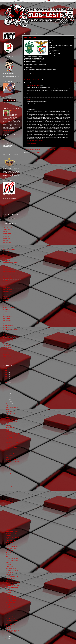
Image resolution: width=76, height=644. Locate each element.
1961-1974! (9, 564)
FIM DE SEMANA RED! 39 (12, 576)
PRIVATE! (8, 410)
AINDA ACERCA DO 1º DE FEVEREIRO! (12, 616)
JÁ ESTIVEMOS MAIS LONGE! (13, 433)
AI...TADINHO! (9, 542)
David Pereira (7, 260)
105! (7, 406)
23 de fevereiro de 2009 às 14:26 (35, 105)
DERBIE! (8, 471)
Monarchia (6, 293)
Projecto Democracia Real (9, 326)
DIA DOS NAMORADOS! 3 (12, 533)
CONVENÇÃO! (9, 572)
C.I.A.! (7, 506)
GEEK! (8, 431)
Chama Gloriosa (7, 251)
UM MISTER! (9, 497)
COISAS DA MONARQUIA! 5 (13, 481)
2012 (6, 376)
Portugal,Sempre (7, 324)
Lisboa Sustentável (8, 289)
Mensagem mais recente (32, 150)
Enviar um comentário (31, 144)
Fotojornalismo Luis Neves (9, 277)
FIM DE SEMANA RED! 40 (12, 516)
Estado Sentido (7, 266)
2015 (6, 370)
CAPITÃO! (8, 580)
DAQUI (33, 74)
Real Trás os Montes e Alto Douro (11, 329)
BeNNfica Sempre (8, 237)
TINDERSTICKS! (10, 489)
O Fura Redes (7, 309)
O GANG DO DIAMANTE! (12, 531)
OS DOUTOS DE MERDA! (12, 558)
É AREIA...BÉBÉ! (10, 510)
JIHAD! (8, 622)
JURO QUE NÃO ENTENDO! (13, 501)
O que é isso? (7, 313)
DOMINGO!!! (9, 526)
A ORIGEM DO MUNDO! (12, 427)
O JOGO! (8, 495)
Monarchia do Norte (8, 295)
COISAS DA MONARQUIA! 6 (13, 421)
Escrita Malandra (7, 264)
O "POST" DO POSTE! (11, 591)
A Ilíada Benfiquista (8, 228)
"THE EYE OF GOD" (11, 414)
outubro (8, 388)
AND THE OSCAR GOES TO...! (13, 450)
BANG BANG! (9, 475)
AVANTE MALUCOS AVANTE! (13, 585)
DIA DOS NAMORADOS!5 (12, 518)
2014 (6, 372)
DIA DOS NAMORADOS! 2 (12, 540)
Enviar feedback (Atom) (35, 153)
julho (7, 394)
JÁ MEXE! (8, 593)
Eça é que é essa (7, 269)
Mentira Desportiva (8, 291)
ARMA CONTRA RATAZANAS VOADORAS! (13, 610)
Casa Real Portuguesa (9, 246)
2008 (6, 636)
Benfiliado (6, 240)
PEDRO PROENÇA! (11, 578)
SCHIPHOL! (9, 425)
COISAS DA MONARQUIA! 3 (13, 524)
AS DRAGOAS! (10, 605)
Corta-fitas (6, 257)
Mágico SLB (6, 298)
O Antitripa (6, 306)
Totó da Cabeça (7, 347)
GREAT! (8, 479)
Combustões (6, 253)
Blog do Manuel (7, 244)
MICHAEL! (8, 535)
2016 (6, 368)
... (6, 452)
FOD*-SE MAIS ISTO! (11, 597)
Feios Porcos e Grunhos (9, 273)
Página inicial (50, 150)
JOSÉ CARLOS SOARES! (12, 620)
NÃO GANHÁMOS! (31, 38)
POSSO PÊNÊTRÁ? (11, 603)
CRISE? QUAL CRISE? (11, 435)
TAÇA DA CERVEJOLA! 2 (12, 599)
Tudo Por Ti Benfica (8, 349)
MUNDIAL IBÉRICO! (11, 613)
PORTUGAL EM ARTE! (11, 448)
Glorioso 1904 (7, 284)
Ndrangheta (6, 300)
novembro (9, 386)
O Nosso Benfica (7, 311)
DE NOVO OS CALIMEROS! (13, 570)
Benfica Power (7, 239)
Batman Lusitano (7, 235)
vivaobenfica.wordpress (9, 362)
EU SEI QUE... (9, 412)
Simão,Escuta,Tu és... (8, 338)
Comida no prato (7, 255)
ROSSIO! (8, 429)
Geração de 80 (7, 282)
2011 (6, 378)
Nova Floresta (7, 302)
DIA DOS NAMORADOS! (12, 548)
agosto (8, 392)
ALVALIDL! (8, 477)
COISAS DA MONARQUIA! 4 (13, 499)
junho (8, 396)
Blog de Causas (7, 242)
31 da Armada (7, 226)
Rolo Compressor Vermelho (10, 337)
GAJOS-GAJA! (9, 441)
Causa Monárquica (8, 248)
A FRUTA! (8, 491)
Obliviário (6, 315)
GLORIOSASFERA (8, 280)
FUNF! (8, 418)
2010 (6, 380)
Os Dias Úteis (7, 318)
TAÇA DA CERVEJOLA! (11, 601)
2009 (6, 382)
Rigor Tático (6, 333)
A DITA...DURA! (10, 562)
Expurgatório (6, 268)
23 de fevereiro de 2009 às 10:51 (35, 95)
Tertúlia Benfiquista (8, 344)
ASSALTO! (8, 574)
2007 (6, 639)
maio (7, 398)
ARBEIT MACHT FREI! (11, 469)
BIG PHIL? (8, 554)
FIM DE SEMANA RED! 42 (12, 408)
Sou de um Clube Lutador (34, 86)
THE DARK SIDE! (10, 566)
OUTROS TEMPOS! (11, 618)
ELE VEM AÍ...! (9, 487)
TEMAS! (8, 522)
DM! (7, 424)
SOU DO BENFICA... (11, 456)
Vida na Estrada (7, 353)
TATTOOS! (8, 512)
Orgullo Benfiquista (8, 317)
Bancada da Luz (7, 233)
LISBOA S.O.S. (7, 288)
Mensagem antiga (67, 150)
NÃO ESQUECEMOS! (11, 624)
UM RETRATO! (9, 550)
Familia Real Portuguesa (9, 271)
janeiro (8, 634)
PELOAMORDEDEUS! (11, 483)
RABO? (8, 556)
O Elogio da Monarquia (9, 308)
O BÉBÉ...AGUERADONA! (12, 467)
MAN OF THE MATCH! (11, 568)
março (8, 402)
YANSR (5, 358)
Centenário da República (9, 250)
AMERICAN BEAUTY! (11, 446)
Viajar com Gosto (7, 351)
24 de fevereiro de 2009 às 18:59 (35, 141)
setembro (9, 390)
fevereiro (8, 404)
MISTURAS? (9, 485)
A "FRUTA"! (9, 552)
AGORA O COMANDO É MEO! (13, 493)
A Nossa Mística (7, 230)
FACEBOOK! (9, 544)
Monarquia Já (7, 297)
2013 (6, 374)
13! (7, 508)
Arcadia (5, 231)
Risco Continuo (7, 335)
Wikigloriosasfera (7, 356)
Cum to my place (7, 259)
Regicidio (6, 331)
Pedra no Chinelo (7, 320)
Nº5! (7, 415)
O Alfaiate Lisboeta (8, 304)
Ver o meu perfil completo (9, 131)
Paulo (29, 100)
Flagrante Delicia (7, 275)
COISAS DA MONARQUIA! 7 (13, 420)
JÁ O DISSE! (9, 595)
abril (7, 400)
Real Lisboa (6, 327)
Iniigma (5, 286)
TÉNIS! (8, 514)
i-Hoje (5, 360)
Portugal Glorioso (7, 322)
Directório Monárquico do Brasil (11, 262)
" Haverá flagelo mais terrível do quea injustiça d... (13, 631)
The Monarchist (7, 346)
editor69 (14, 111)
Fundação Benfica (8, 279)
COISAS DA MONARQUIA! (12, 560)
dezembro (9, 384)
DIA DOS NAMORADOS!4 (12, 520)
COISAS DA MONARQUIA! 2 (13, 546)
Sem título (8, 626)
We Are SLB (6, 355)
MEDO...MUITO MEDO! (11, 465)
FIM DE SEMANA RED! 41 (12, 460)
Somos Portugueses (8, 340)
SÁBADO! (8, 458)
